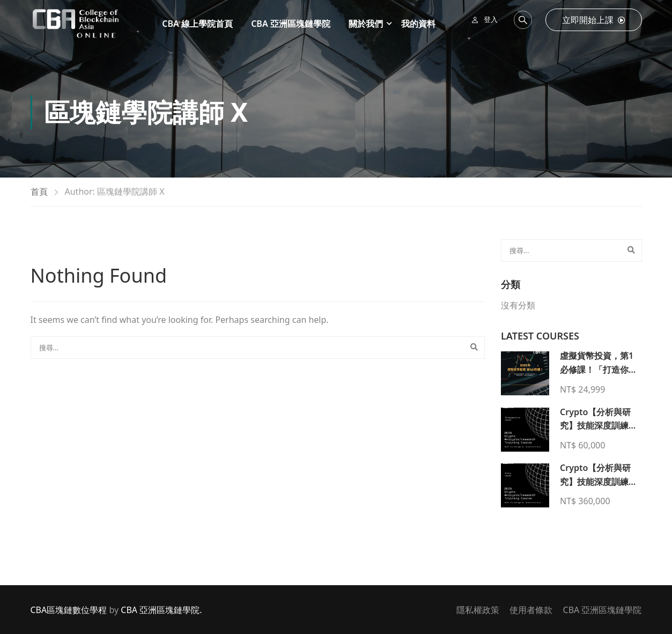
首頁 (39, 191)
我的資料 (418, 24)
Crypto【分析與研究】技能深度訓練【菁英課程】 (595, 481)
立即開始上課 (594, 20)
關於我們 (366, 24)
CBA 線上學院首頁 (197, 24)
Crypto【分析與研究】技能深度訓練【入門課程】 (595, 426)
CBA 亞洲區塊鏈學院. (161, 610)
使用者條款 (531, 610)
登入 (491, 19)
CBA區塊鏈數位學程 (69, 610)
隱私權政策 (478, 610)
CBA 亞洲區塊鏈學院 (291, 24)
